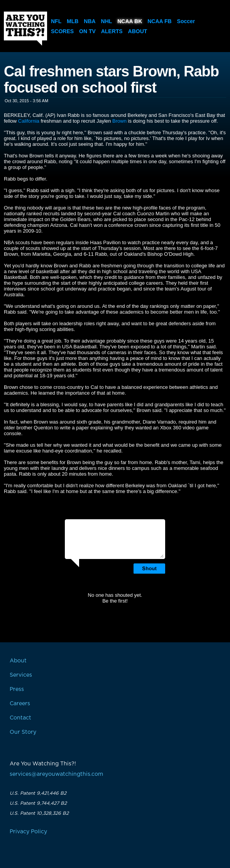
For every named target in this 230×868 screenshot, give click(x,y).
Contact (20, 718)
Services (21, 675)
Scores (62, 31)
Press (17, 689)
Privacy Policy (28, 832)
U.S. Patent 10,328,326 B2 (39, 813)
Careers (20, 704)
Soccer (186, 21)
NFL (56, 21)
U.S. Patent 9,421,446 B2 (38, 793)
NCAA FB (159, 21)
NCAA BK (130, 21)
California (29, 121)
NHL (107, 21)
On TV (87, 31)
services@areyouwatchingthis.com (56, 774)
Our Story (23, 732)
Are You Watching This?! (25, 29)
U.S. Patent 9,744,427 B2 (38, 803)
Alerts (112, 31)
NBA (90, 21)
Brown (119, 121)
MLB (73, 21)
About (138, 31)
